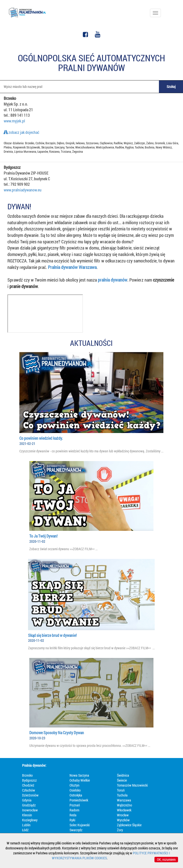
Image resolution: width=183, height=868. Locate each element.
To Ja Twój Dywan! (43, 536)
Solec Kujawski (80, 825)
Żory (120, 830)
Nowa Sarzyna (79, 775)
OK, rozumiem (166, 859)
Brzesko (27, 775)
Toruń (121, 790)
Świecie (122, 780)
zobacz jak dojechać (21, 132)
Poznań (75, 805)
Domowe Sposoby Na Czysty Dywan (57, 733)
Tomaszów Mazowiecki (132, 785)
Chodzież (28, 785)
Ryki (72, 820)
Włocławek (124, 810)
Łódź (25, 830)
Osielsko (75, 790)
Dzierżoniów (30, 795)
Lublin (26, 825)
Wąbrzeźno (125, 805)
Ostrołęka (76, 795)
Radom (74, 810)
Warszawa (124, 800)
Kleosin (27, 815)
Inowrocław (30, 810)
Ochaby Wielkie (80, 780)
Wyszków (123, 820)
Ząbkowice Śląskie (129, 825)
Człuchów (29, 790)
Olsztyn (74, 785)
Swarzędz (76, 830)
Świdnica (123, 775)
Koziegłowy (30, 820)
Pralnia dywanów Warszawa (72, 267)
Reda (73, 815)
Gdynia (27, 800)
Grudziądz (29, 805)
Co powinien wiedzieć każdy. (41, 438)
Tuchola (122, 795)
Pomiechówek (79, 800)
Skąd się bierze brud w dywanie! (52, 635)
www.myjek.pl (14, 121)
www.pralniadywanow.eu (23, 190)
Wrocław (123, 815)
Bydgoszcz (29, 780)
